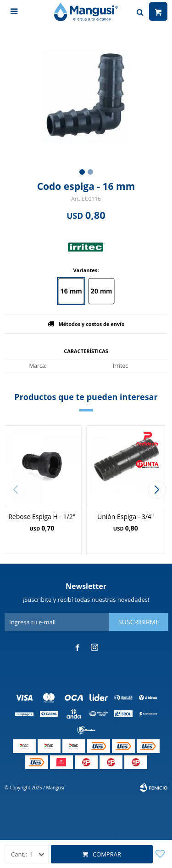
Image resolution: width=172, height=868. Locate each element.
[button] (157, 490)
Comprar (107, 854)
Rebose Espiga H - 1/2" (42, 517)
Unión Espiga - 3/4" (125, 517)
